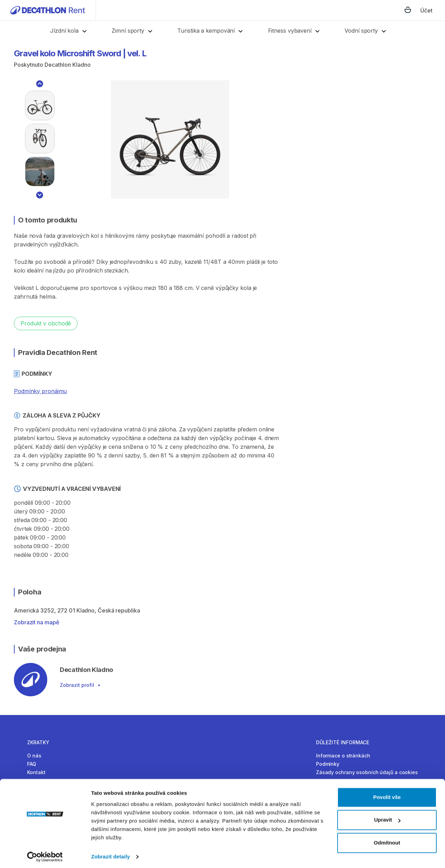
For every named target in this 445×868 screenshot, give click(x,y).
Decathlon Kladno (68, 65)
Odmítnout (387, 840)
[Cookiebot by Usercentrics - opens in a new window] (45, 854)
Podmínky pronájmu (40, 391)
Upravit (387, 817)
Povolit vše (387, 795)
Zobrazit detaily (111, 854)
